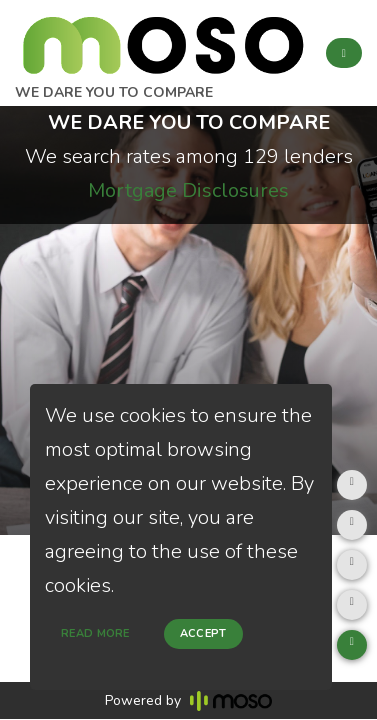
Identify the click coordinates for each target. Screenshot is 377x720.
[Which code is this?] (352, 565)
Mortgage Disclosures (188, 190)
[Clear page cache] (352, 605)
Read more (95, 633)
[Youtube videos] (352, 645)
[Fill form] (352, 485)
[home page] (162, 39)
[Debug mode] (352, 525)
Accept (203, 633)
